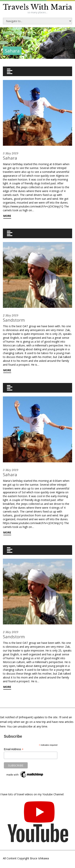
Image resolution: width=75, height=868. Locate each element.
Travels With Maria (37, 7)
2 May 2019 (11, 315)
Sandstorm (14, 320)
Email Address (14, 749)
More (7, 216)
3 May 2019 (11, 153)
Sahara (10, 158)
